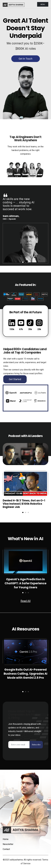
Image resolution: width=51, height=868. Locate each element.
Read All (26, 601)
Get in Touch (26, 59)
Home (6, 839)
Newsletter (8, 844)
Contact (6, 849)
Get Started (15, 379)
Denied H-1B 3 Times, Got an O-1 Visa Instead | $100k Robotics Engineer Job (24, 504)
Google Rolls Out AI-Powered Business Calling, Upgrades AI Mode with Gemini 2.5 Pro (26, 674)
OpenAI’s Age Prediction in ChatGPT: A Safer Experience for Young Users (26, 583)
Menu (43, 4)
